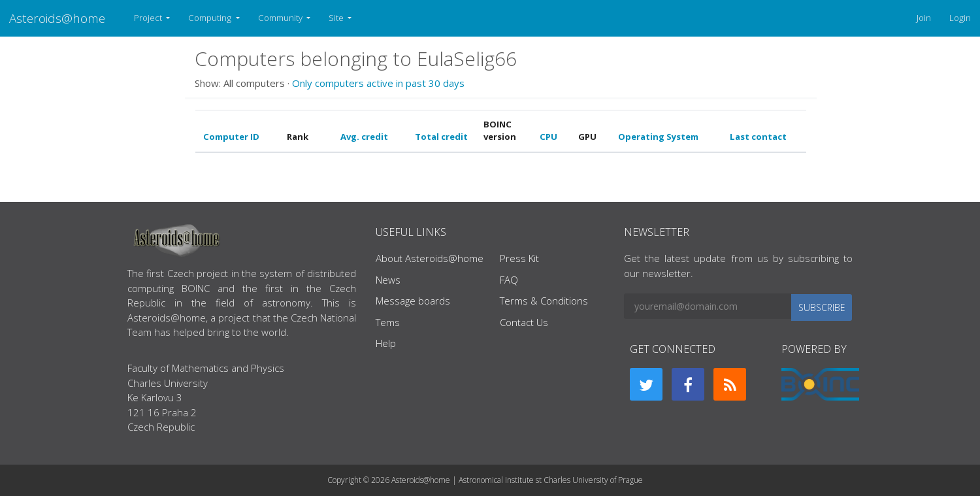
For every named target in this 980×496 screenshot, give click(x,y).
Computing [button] (211, 18)
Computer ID (231, 137)
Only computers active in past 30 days (378, 83)
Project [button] (149, 18)
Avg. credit (364, 137)
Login (960, 18)
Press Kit (519, 258)
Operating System (658, 137)
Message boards (413, 301)
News (388, 280)
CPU (548, 137)
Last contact (758, 137)
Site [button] (337, 18)
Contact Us (524, 322)
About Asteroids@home (430, 258)
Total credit (441, 137)
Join (924, 18)
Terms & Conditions (544, 301)
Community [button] (281, 18)
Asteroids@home (57, 18)
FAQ (509, 280)
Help (386, 343)
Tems (388, 322)
